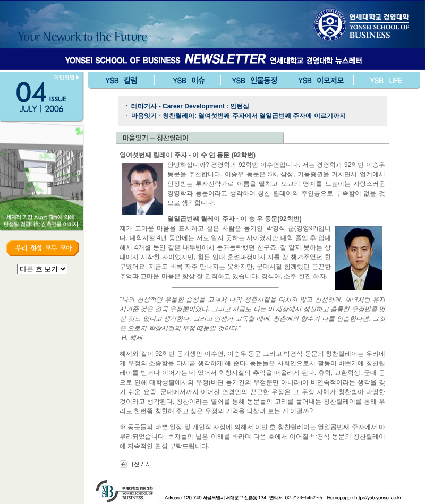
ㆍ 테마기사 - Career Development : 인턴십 (186, 106)
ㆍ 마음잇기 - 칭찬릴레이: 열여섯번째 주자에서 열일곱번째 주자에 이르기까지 (235, 116)
